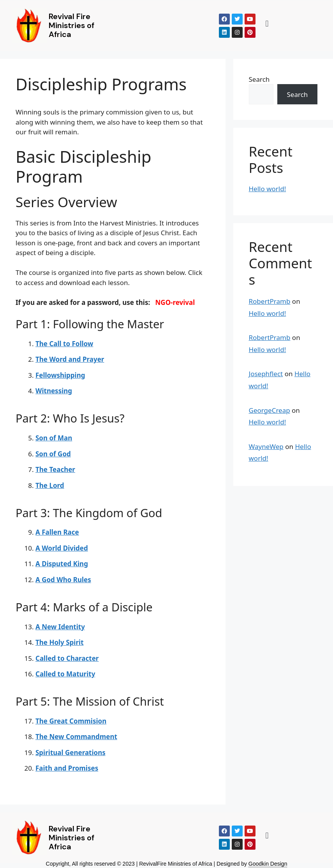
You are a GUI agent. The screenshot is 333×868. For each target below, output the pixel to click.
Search (259, 79)
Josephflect (266, 374)
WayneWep (266, 446)
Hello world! (268, 189)
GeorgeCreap (270, 410)
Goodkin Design (268, 864)
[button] (267, 24)
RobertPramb (270, 301)
